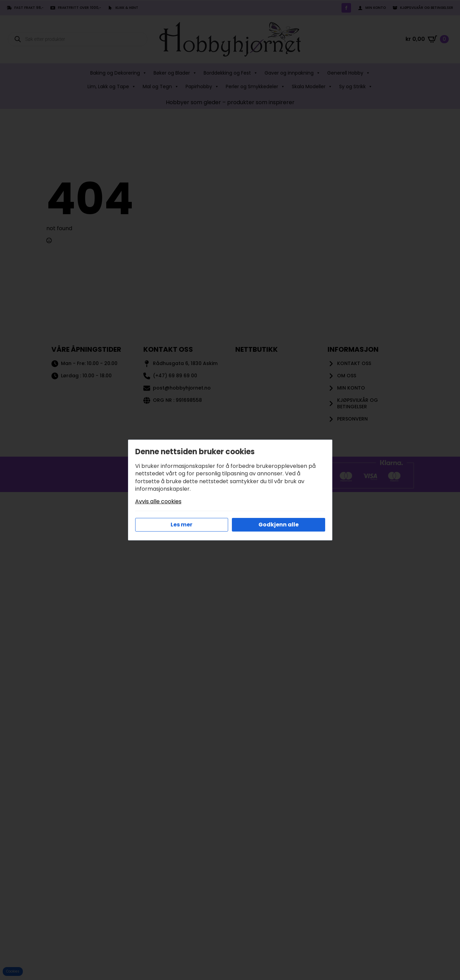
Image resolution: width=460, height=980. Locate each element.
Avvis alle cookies (158, 502)
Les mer (181, 525)
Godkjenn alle (279, 525)
